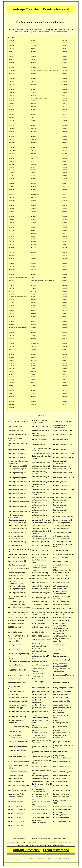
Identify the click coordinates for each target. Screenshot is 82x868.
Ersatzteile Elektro (20, 838)
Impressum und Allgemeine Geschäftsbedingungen (48, 838)
